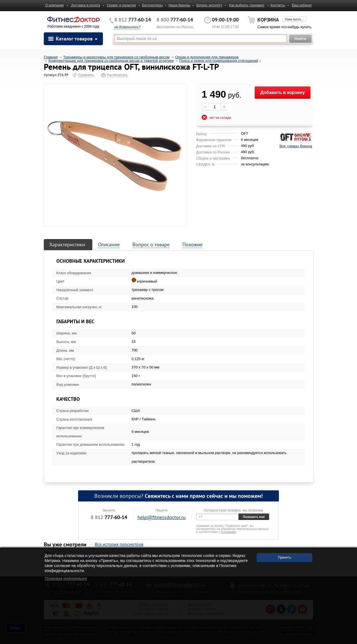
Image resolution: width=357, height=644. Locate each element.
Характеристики (67, 244)
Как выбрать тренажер (247, 5)
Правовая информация (66, 578)
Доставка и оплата (86, 5)
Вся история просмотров (119, 544)
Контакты (278, 5)
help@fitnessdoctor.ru (162, 517)
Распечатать (117, 75)
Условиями (228, 532)
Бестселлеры (152, 5)
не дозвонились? (127, 27)
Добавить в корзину (283, 92)
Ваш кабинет (302, 5)
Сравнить (86, 75)
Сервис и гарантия (121, 5)
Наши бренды (179, 5)
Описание (109, 244)
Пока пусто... (294, 19)
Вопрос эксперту (209, 5)
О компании (54, 5)
